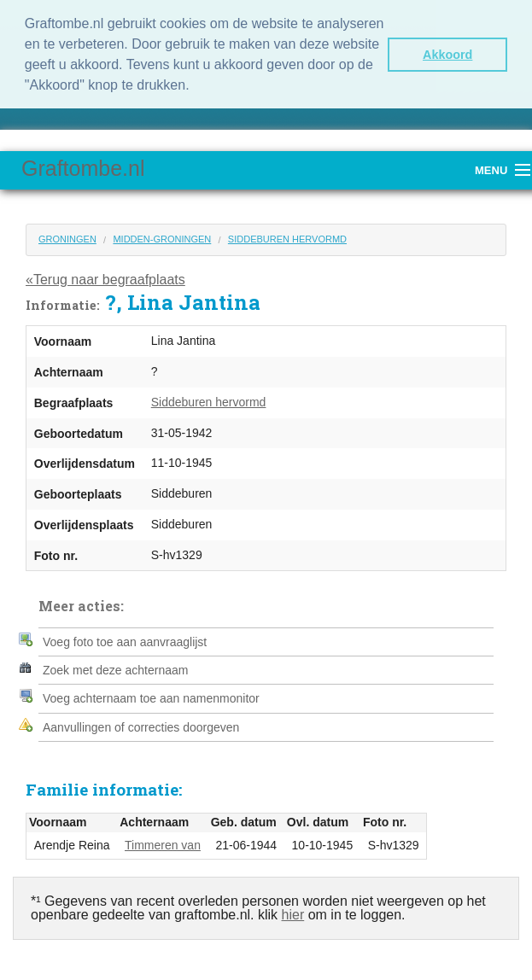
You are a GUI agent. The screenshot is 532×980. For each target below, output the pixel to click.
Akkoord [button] (447, 55)
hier (293, 913)
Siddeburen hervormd (287, 237)
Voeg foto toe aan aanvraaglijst (125, 640)
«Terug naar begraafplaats (105, 277)
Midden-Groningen (162, 237)
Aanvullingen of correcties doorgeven (141, 726)
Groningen (67, 237)
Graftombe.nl (83, 166)
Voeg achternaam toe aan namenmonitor (151, 697)
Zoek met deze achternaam (115, 668)
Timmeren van (163, 843)
